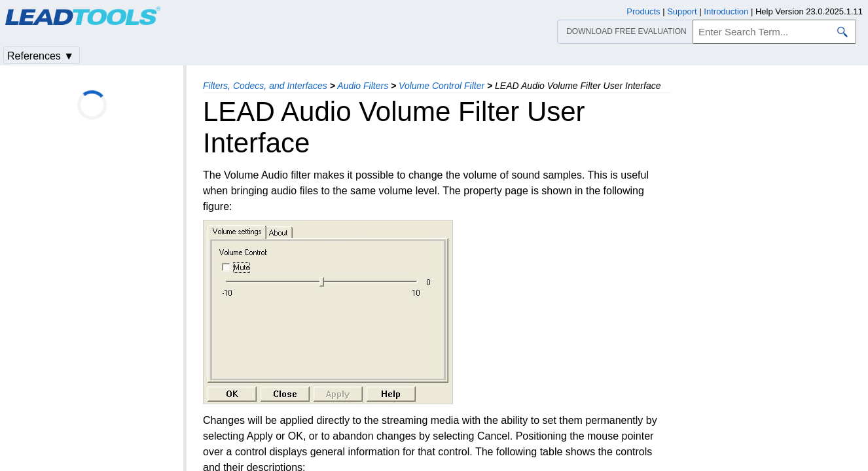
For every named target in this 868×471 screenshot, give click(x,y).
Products (643, 11)
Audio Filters (363, 86)
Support (682, 11)
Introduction (726, 11)
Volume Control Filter (442, 86)
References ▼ (41, 56)
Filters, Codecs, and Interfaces (265, 86)
